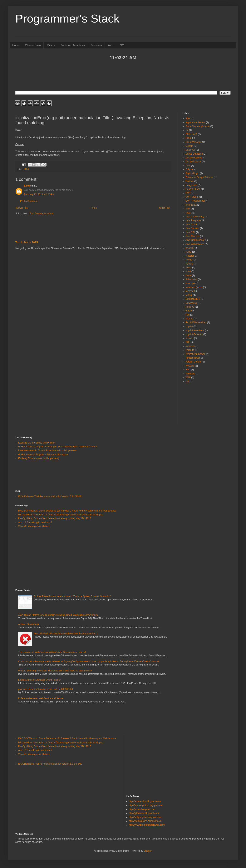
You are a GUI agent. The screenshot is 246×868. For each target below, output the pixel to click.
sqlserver (190, 346)
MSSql (189, 295)
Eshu (27, 186)
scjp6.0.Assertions (195, 330)
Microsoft (190, 291)
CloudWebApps (193, 142)
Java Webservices (195, 244)
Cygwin (189, 146)
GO (122, 45)
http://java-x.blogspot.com (142, 809)
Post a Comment (29, 201)
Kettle (188, 275)
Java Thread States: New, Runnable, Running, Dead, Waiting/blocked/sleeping (58, 615)
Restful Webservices (196, 322)
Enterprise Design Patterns (199, 177)
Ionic (188, 209)
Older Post (165, 208)
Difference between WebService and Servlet (41, 698)
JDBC (188, 252)
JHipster (190, 256)
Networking (191, 303)
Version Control (193, 362)
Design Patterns (194, 158)
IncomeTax (191, 205)
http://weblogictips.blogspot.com (145, 821)
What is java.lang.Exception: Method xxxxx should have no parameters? (55, 671)
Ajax (188, 118)
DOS (188, 166)
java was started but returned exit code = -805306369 (46, 689)
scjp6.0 (189, 326)
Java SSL (190, 232)
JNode (189, 260)
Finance (190, 181)
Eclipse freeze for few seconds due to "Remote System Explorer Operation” (72, 596)
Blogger (148, 851)
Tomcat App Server (195, 354)
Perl (187, 315)
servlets (189, 338)
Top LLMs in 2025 (27, 242)
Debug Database (194, 154)
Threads (190, 350)
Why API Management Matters (34, 526)
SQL (188, 342)
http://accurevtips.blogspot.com (145, 801)
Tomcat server (193, 358)
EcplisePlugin (192, 173)
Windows (190, 374)
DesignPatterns (193, 162)
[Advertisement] (123, 75)
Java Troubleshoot (195, 240)
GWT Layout (192, 197)
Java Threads (192, 236)
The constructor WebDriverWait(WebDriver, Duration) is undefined (52, 652)
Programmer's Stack (67, 19)
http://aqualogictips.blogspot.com (146, 805)
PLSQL (189, 319)
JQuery (51, 45)
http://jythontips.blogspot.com (144, 813)
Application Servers (195, 122)
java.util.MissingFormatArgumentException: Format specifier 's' (66, 634)
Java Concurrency (195, 217)
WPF (188, 378)
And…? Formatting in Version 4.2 (35, 522)
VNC (188, 370)
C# (187, 130)
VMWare (190, 366)
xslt (187, 381)
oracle (189, 311)
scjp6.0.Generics (194, 334)
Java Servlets (192, 228)
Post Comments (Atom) (41, 213)
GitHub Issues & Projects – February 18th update (43, 455)
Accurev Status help (29, 624)
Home (16, 45)
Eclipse (189, 169)
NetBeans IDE (193, 299)
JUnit (27, 169)
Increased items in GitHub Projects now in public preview (47, 450)
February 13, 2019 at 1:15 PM (39, 194)
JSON (189, 268)
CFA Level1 (191, 134)
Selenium (96, 45)
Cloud (188, 138)
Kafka (111, 45)
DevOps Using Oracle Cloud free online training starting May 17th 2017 (55, 518)
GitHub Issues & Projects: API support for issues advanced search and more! (58, 447)
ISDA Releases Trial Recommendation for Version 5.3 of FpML (50, 496)
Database (190, 150)
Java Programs (193, 220)
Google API (191, 185)
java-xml (190, 248)
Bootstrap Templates (73, 45)
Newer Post (22, 208)
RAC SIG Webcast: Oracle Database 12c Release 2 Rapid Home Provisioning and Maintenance (67, 511)
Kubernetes (191, 279)
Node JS (190, 307)
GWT (188, 193)
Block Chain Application (197, 126)
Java (188, 213)
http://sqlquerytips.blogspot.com (145, 817)
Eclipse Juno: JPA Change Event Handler (39, 680)
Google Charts (193, 189)
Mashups (190, 283)
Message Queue (194, 287)
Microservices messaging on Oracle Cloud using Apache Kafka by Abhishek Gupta (60, 515)
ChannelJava (33, 45)
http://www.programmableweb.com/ (147, 825)
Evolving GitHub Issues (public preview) (39, 458)
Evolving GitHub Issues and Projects (37, 443)
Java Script (191, 224)
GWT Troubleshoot (195, 201)
